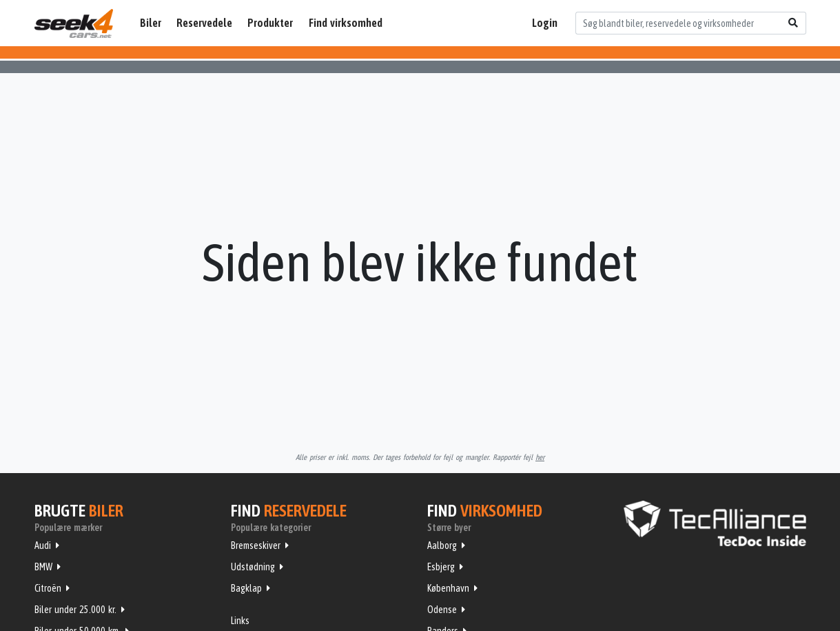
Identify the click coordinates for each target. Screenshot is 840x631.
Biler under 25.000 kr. (75, 610)
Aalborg (442, 545)
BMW (43, 567)
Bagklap (246, 588)
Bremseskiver (256, 545)
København (448, 588)
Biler (151, 23)
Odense (442, 610)
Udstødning (253, 567)
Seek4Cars (74, 23)
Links (240, 621)
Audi (43, 545)
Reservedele (204, 23)
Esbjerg (441, 567)
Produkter (270, 23)
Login (545, 23)
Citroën (48, 588)
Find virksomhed (346, 23)
